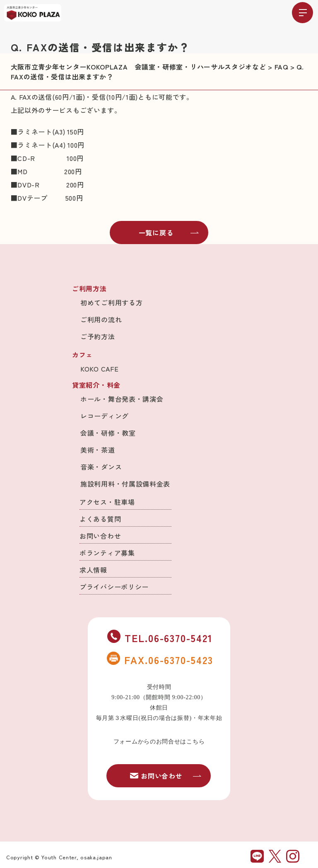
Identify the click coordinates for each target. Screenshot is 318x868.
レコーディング (105, 416)
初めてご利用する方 (111, 302)
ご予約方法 (98, 336)
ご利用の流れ (101, 319)
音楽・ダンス (101, 467)
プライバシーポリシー (114, 587)
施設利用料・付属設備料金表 (125, 484)
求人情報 (93, 570)
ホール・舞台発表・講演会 (122, 399)
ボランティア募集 (107, 553)
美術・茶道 (98, 450)
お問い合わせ (100, 536)
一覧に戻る (169, 233)
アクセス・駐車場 (107, 502)
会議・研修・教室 (108, 433)
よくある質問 (100, 519)
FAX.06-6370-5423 (160, 659)
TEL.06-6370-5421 (160, 638)
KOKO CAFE (99, 369)
